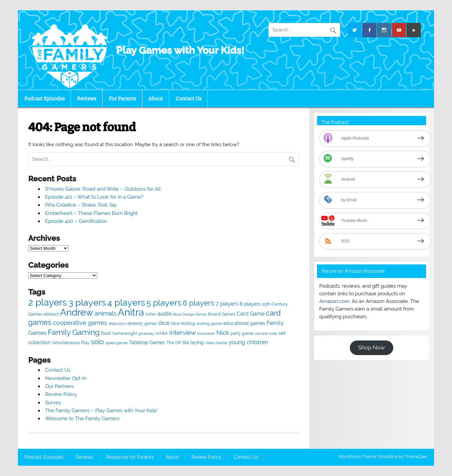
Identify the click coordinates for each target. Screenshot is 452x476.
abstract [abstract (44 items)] (51, 314)
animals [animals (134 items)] (106, 313)
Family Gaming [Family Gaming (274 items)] (74, 332)
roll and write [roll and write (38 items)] (266, 334)
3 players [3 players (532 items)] (87, 302)
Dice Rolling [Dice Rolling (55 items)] (183, 323)
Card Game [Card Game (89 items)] (251, 314)
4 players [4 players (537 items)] (126, 302)
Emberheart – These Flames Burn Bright (91, 213)
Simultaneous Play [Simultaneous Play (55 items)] (71, 343)
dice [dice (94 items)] (164, 323)
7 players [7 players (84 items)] (227, 304)
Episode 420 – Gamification (76, 221)
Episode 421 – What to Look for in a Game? (94, 197)
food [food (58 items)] (106, 333)
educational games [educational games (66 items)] (244, 323)
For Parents (122, 99)
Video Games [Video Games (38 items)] (216, 343)
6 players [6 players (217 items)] (199, 303)
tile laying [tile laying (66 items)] (193, 342)
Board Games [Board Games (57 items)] (222, 314)
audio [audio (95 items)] (165, 314)
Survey (53, 403)
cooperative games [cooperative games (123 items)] (80, 323)
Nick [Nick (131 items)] (223, 333)
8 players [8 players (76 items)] (250, 304)
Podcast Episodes (44, 99)
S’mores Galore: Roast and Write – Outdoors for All (103, 189)
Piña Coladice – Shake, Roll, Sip (81, 205)
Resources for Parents (130, 457)
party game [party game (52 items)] (242, 333)
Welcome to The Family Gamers (82, 419)
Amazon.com (334, 301)
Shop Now (372, 347)
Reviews (87, 99)
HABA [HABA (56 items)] (162, 333)
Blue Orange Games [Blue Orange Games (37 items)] (190, 314)
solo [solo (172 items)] (97, 342)
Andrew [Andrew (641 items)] (77, 312)
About (156, 99)
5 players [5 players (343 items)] (164, 303)
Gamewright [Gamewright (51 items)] (125, 333)
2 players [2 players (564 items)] (48, 302)
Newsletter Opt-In (66, 378)
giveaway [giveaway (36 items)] (146, 333)
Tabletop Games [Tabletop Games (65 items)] (147, 342)
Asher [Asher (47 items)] (151, 314)
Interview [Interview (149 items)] (183, 333)
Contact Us (188, 99)
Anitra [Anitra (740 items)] (131, 312)
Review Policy (61, 394)
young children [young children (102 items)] (248, 342)
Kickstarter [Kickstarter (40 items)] (206, 333)
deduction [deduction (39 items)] (117, 324)
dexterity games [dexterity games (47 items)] (142, 323)
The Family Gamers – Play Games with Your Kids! (101, 411)
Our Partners (59, 386)
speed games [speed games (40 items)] (116, 343)
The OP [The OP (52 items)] (174, 343)
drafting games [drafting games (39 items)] (209, 324)
